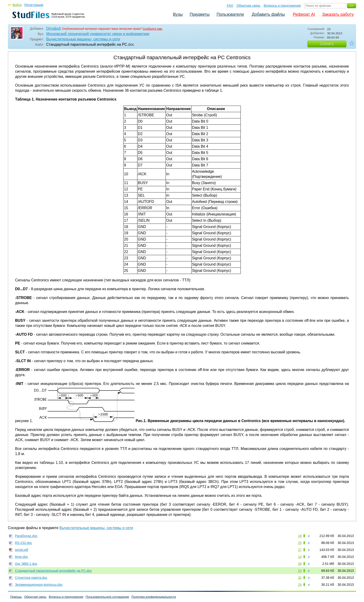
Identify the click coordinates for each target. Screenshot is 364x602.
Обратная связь (249, 6)
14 (300, 557)
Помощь (16, 597)
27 (300, 550)
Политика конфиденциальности (154, 597)
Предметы (200, 14)
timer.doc (21, 557)
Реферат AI (304, 14)
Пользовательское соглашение (107, 597)
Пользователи (230, 14)
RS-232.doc (23, 543)
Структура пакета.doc (31, 578)
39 (300, 564)
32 (300, 578)
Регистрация (34, 5)
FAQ (230, 6)
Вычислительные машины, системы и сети (83, 39)
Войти (17, 5)
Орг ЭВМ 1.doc (26, 564)
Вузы (178, 14)
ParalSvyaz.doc (26, 536)
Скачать (327, 44)
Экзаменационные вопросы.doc (39, 585)
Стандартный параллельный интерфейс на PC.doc (53, 571)
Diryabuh (54, 28)
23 (300, 571)
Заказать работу (338, 14)
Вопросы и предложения (282, 6)
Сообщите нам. (153, 29)
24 (300, 585)
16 (300, 536)
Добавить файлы (268, 14)
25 (300, 543)
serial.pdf (21, 550)
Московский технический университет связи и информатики (98, 34)
